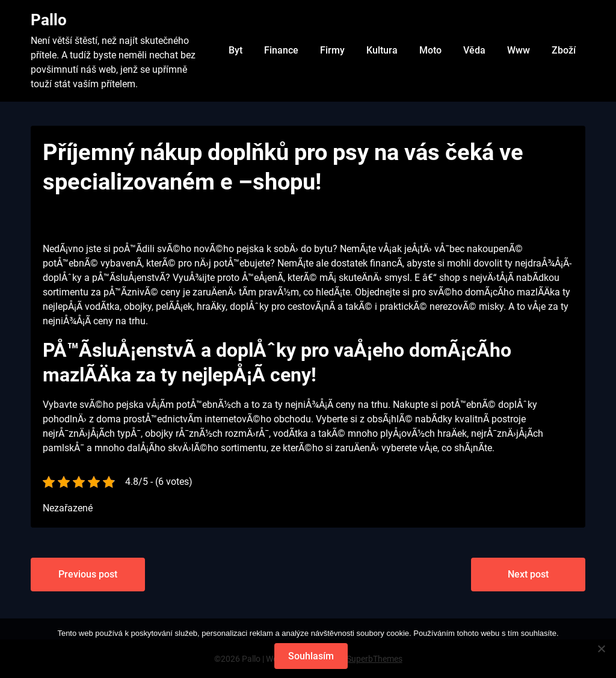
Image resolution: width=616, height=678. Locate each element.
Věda (474, 50)
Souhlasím (311, 656)
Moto (430, 50)
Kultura (382, 50)
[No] (601, 649)
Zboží (564, 50)
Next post (528, 574)
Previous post (88, 574)
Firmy (332, 50)
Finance (281, 50)
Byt (236, 50)
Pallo (49, 20)
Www (519, 50)
